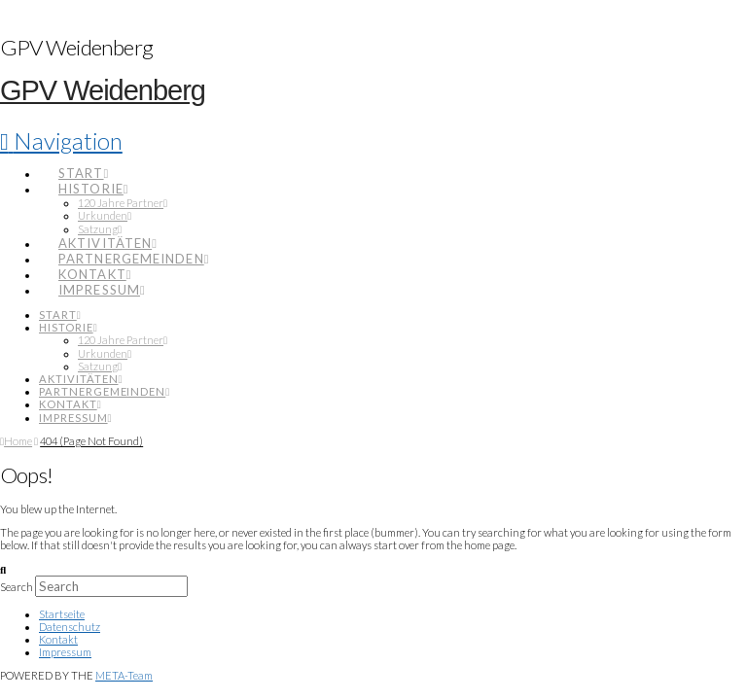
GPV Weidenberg (103, 90)
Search (17, 587)
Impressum (65, 652)
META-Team (124, 675)
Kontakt (58, 639)
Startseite (62, 614)
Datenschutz (70, 627)
